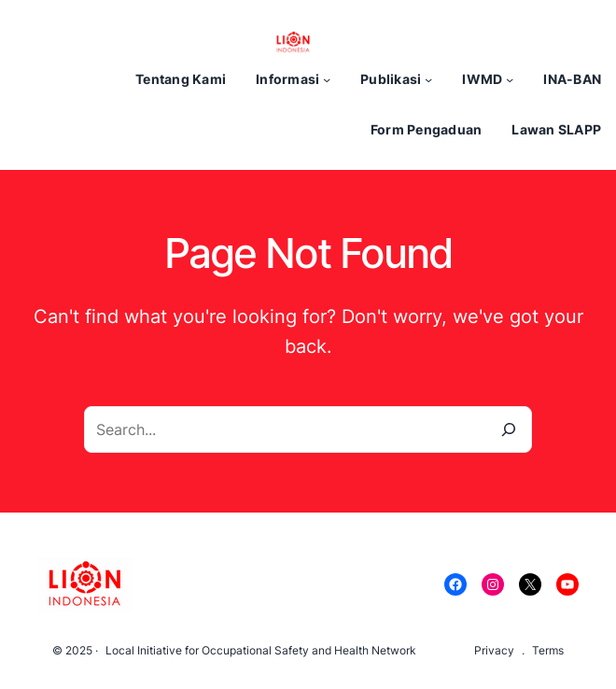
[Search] (509, 429)
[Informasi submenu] (327, 79)
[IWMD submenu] (510, 79)
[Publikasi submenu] (428, 79)
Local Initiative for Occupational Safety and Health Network (261, 650)
